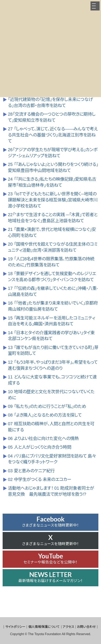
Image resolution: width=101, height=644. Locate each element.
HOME (7, 16)
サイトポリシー (15, 627)
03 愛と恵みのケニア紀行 (31, 471)
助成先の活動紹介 (31, 16)
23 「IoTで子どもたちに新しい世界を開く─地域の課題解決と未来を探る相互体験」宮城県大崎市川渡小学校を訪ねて (53, 200)
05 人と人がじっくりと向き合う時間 (40, 447)
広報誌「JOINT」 (60, 16)
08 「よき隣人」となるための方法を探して (45, 415)
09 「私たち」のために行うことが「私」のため (47, 406)
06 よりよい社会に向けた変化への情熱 (43, 439)
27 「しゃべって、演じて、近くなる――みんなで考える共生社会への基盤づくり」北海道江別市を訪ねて (53, 135)
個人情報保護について (44, 627)
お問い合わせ (86, 627)
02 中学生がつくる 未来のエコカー (40, 480)
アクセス (68, 627)
